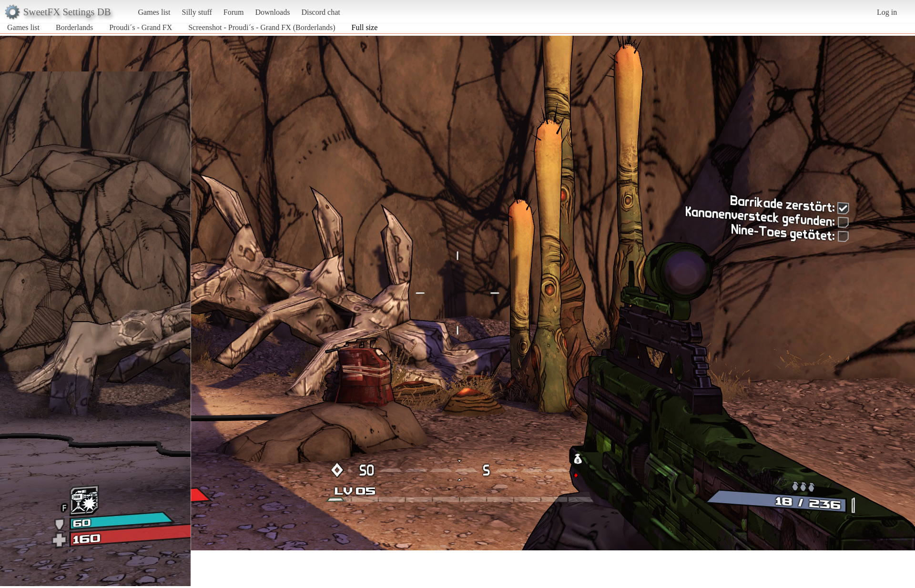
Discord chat (320, 12)
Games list (154, 12)
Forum (234, 12)
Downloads (272, 12)
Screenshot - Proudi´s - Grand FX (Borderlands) (262, 27)
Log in (887, 12)
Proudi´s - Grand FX (141, 27)
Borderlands (74, 27)
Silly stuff (197, 12)
